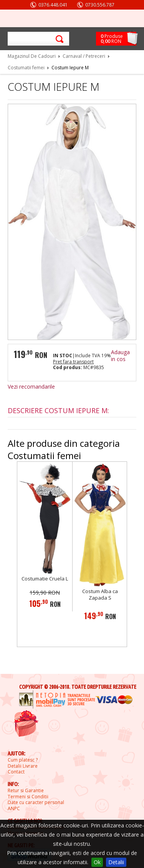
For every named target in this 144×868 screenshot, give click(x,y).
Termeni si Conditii (28, 797)
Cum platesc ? (23, 760)
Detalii (116, 862)
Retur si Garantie (26, 791)
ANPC (14, 809)
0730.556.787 (100, 5)
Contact (16, 772)
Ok (97, 862)
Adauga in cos (120, 356)
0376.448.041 (53, 5)
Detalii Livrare (23, 766)
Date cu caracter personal (36, 803)
